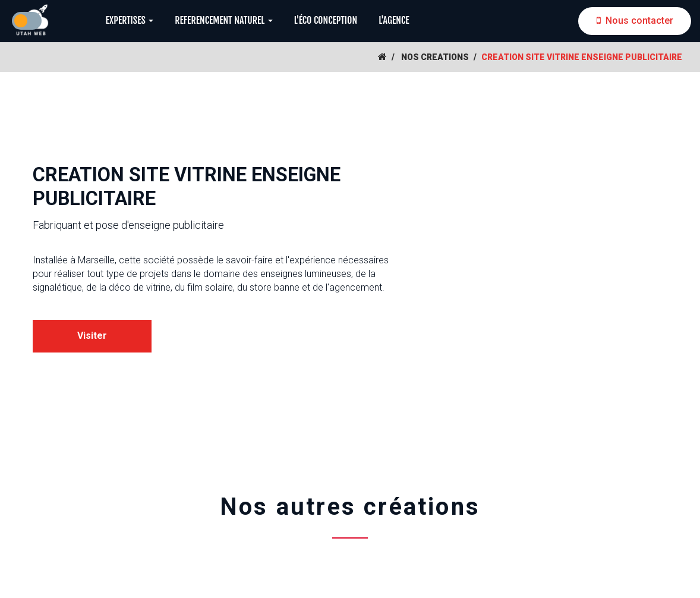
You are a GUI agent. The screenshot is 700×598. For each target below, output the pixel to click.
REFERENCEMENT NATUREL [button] (223, 20)
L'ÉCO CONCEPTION (326, 20)
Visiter (92, 336)
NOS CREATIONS (435, 57)
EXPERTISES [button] (129, 20)
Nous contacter (635, 21)
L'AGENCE (394, 20)
